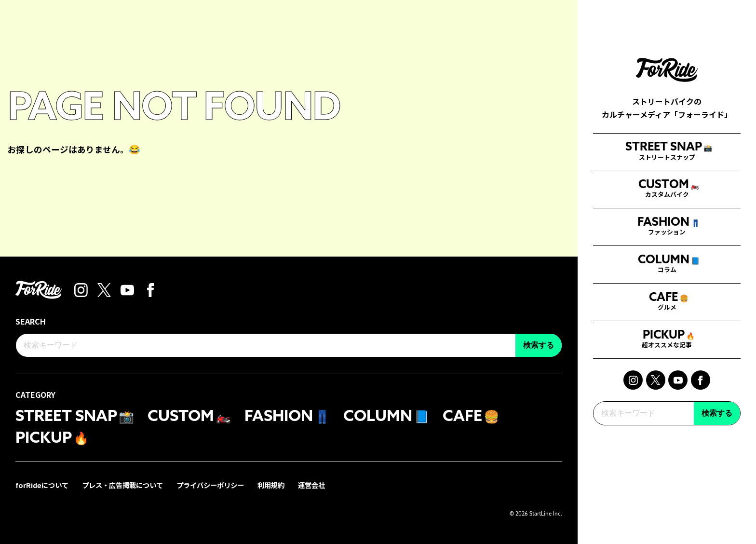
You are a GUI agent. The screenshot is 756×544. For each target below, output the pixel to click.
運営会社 (311, 485)
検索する (717, 433)
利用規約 (271, 485)
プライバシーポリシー (210, 485)
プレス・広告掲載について (122, 485)
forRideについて (42, 485)
